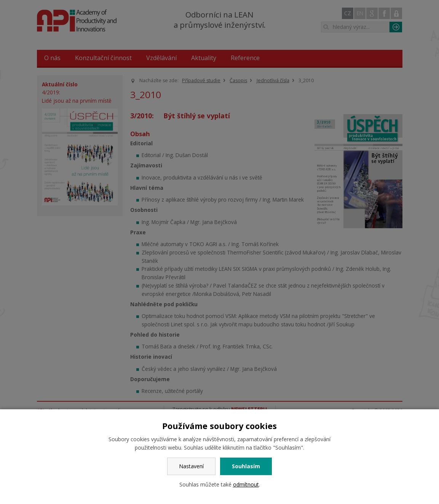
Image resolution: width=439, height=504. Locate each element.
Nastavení (191, 466)
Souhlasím (246, 466)
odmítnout (246, 484)
